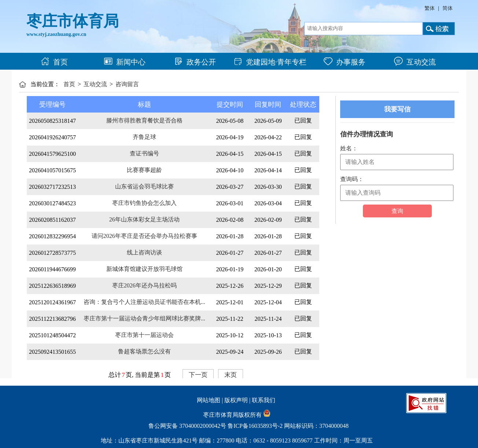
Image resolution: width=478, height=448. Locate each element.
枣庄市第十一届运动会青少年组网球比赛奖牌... (144, 318)
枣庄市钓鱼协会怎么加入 (144, 203)
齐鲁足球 (144, 137)
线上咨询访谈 (144, 252)
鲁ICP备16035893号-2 (255, 426)
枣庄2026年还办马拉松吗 (144, 285)
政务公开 (195, 62)
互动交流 (415, 62)
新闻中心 (125, 62)
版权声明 (236, 400)
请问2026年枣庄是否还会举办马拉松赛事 (144, 236)
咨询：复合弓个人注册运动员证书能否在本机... (144, 302)
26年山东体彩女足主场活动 (144, 219)
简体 (448, 8)
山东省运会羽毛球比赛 (144, 186)
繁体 (430, 8)
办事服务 (345, 62)
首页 (54, 62)
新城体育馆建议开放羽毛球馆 (144, 269)
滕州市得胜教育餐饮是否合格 (144, 120)
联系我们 (264, 400)
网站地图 (209, 400)
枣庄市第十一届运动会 (144, 335)
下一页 (198, 375)
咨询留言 (127, 84)
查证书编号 (144, 153)
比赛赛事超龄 (144, 170)
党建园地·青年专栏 (270, 62)
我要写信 (397, 109)
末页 (231, 375)
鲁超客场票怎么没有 (144, 351)
